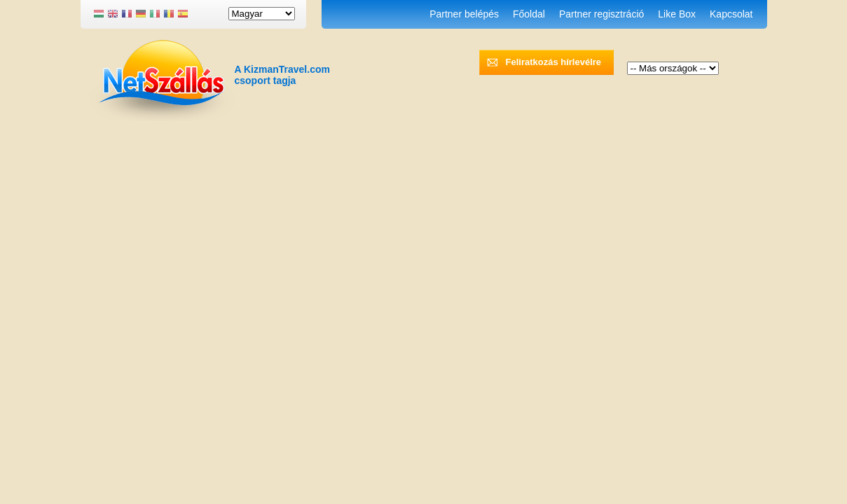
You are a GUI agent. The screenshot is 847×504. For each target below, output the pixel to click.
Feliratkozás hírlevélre (554, 62)
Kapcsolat (731, 14)
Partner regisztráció (601, 14)
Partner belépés (464, 14)
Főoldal (529, 14)
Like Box (677, 14)
